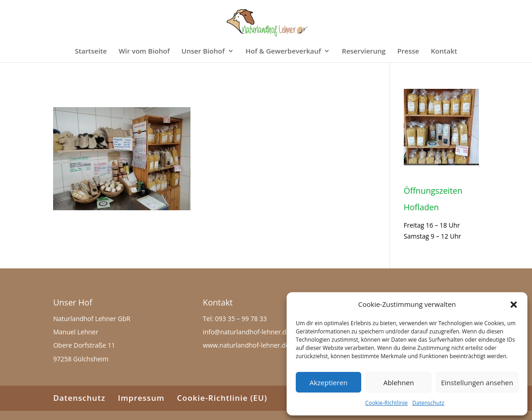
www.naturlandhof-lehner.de (246, 345)
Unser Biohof (203, 52)
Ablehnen (399, 382)
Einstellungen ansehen (477, 382)
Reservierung (364, 52)
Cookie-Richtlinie (387, 403)
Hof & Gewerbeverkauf (283, 52)
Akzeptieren (328, 382)
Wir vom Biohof (144, 52)
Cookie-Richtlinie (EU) (222, 398)
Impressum (141, 398)
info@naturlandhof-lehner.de (246, 332)
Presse (408, 52)
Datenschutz (429, 403)
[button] (514, 305)
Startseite (91, 52)
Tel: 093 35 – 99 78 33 (235, 319)
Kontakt (444, 52)
